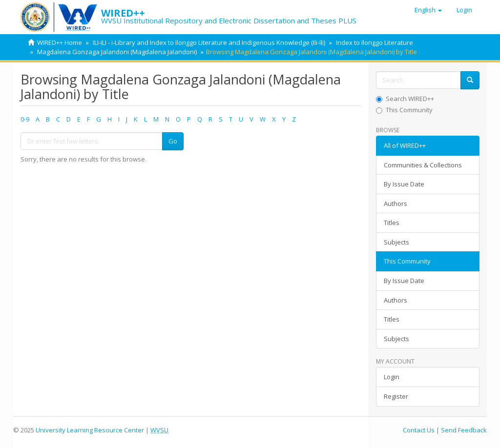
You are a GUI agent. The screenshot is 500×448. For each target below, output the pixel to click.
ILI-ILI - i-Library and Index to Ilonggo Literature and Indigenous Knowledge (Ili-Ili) (209, 42)
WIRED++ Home (60, 42)
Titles (392, 223)
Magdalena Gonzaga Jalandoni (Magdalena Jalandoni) (117, 52)
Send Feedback (464, 430)
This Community (404, 110)
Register (396, 396)
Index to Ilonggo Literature (375, 42)
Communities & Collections (423, 165)
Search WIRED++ (405, 99)
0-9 (25, 119)
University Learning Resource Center (90, 430)
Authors (396, 204)
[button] (428, 10)
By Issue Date (404, 184)
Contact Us (419, 430)
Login (392, 377)
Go (173, 141)
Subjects (396, 242)
